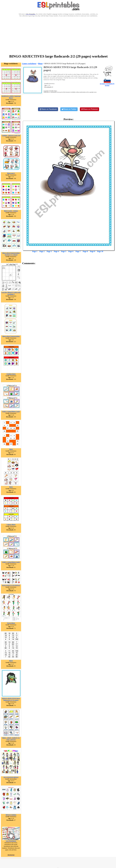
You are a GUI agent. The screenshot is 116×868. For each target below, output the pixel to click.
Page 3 (49, 251)
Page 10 (100, 251)
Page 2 (42, 251)
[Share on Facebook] (48, 109)
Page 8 (85, 251)
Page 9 (92, 251)
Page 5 (64, 251)
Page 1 (35, 251)
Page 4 (56, 251)
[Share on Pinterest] (89, 109)
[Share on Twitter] (69, 109)
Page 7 (78, 251)
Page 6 (71, 251)
